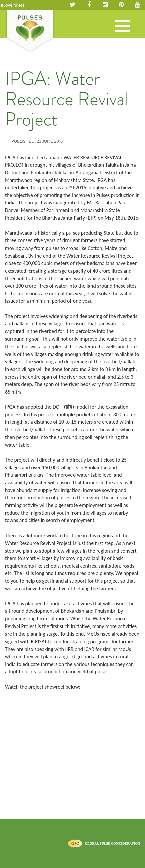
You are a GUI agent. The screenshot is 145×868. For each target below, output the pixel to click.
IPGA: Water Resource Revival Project (66, 99)
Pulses (30, 31)
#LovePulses (13, 5)
